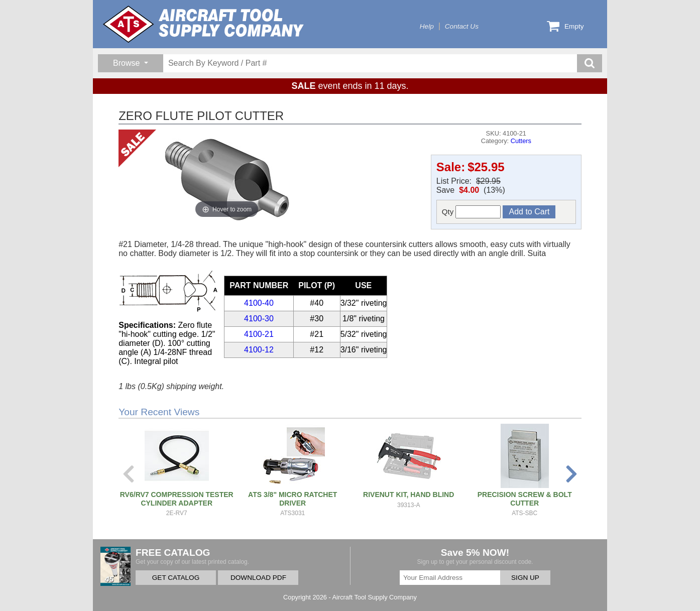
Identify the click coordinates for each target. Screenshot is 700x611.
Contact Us (462, 26)
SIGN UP (525, 578)
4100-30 (259, 319)
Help (427, 26)
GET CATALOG (176, 578)
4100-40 (259, 303)
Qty (472, 212)
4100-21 (259, 334)
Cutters (521, 141)
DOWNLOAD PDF (258, 578)
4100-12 (259, 350)
